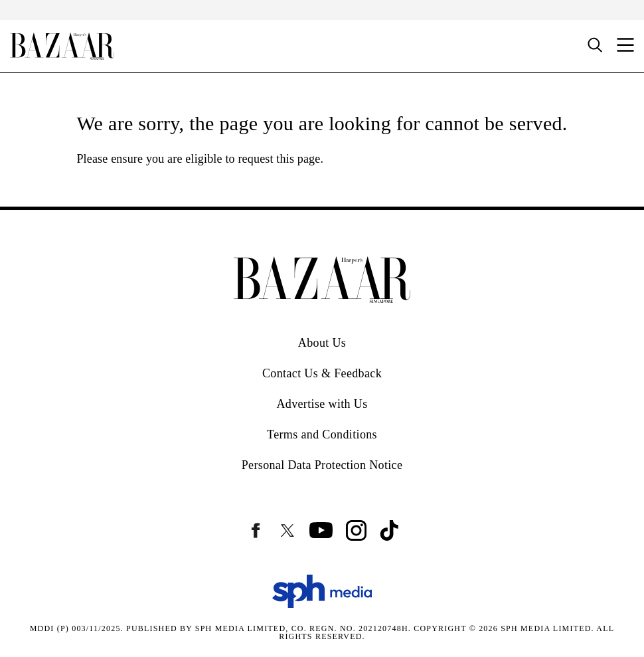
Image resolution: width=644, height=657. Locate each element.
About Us (322, 343)
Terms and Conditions (322, 434)
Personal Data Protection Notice (322, 465)
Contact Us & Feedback (322, 373)
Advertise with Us (322, 404)
